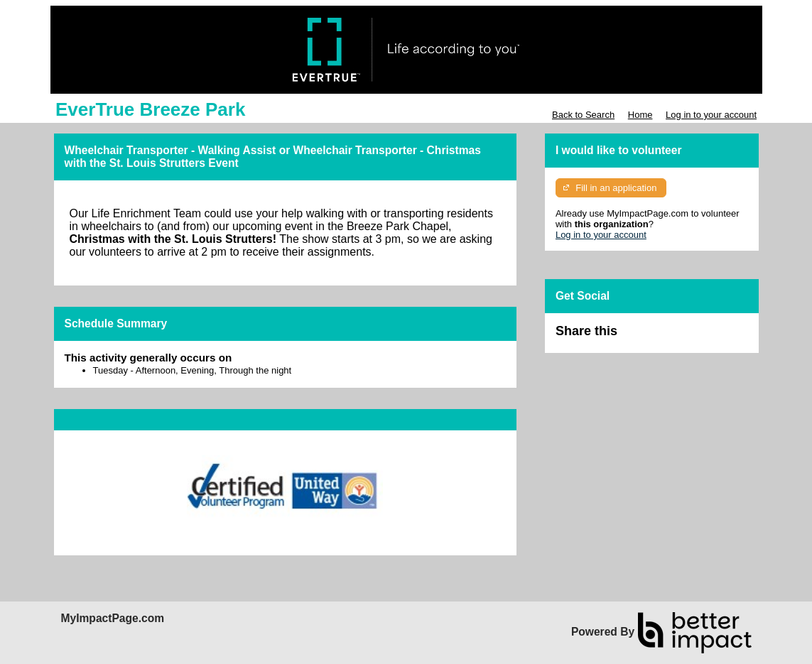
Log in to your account (711, 115)
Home (640, 115)
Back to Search (583, 115)
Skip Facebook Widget (664, 337)
